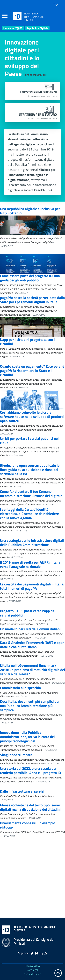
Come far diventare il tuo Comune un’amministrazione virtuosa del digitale (31, 494)
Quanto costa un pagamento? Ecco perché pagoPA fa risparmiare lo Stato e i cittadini (32, 371)
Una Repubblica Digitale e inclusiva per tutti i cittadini (30, 211)
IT (55, 4)
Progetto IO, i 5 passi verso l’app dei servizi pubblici (28, 613)
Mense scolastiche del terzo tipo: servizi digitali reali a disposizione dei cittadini (31, 807)
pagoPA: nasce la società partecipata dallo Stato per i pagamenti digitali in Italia (32, 300)
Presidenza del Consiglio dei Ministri (34, 941)
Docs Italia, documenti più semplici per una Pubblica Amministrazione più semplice (30, 706)
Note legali (32, 970)
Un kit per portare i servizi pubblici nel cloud (29, 441)
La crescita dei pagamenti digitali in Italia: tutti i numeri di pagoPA (32, 586)
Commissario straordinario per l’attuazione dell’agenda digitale (28, 139)
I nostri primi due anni (39, 94)
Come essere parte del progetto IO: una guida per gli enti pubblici (30, 278)
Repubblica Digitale (37, 28)
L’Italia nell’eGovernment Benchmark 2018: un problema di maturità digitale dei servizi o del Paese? (32, 670)
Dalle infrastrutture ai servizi (22, 791)
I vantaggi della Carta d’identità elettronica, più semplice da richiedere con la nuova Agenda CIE (29, 514)
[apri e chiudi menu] (6, 16)
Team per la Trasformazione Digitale (35, 929)
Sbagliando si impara (16, 755)
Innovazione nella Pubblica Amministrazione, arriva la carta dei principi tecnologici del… (27, 737)
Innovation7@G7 (13, 28)
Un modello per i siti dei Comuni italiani (30, 629)
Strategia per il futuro (38, 116)
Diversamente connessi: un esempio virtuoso (28, 825)
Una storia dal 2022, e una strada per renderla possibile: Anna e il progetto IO (30, 771)
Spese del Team (33, 974)
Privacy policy (32, 966)
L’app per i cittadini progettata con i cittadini (27, 342)
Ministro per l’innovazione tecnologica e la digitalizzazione (32, 175)
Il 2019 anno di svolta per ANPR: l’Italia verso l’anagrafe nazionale (30, 564)
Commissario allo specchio (20, 688)
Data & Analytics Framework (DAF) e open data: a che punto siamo (32, 645)
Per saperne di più (36, 75)
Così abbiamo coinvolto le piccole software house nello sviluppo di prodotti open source (32, 417)
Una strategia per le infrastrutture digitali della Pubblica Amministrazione (32, 543)
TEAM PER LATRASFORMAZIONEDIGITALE (34, 17)
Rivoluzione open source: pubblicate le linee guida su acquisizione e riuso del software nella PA (30, 470)
